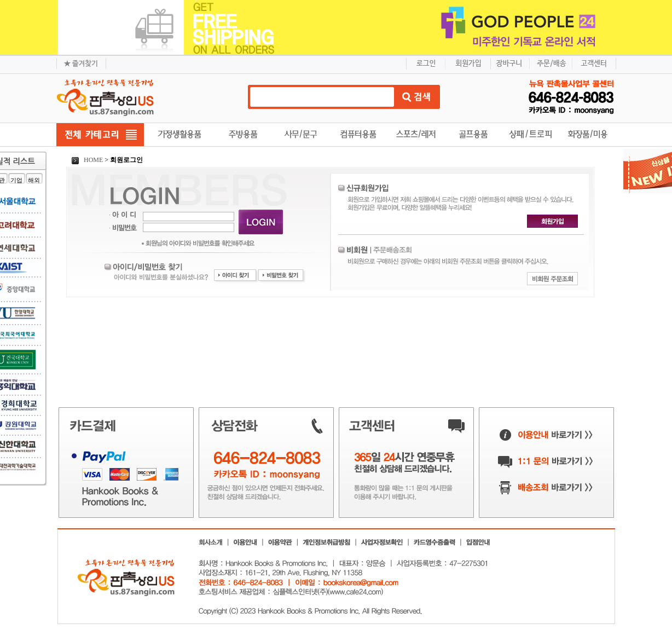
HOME (87, 160)
